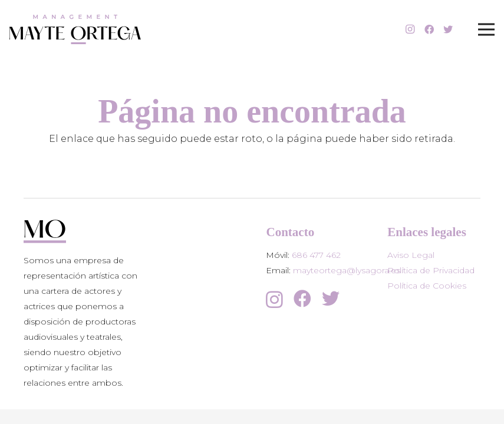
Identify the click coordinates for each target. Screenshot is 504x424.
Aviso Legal (411, 255)
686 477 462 (316, 255)
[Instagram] (410, 29)
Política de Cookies (427, 286)
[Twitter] (448, 29)
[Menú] (486, 29)
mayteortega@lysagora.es (347, 270)
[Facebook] (429, 29)
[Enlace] (75, 29)
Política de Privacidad (431, 270)
